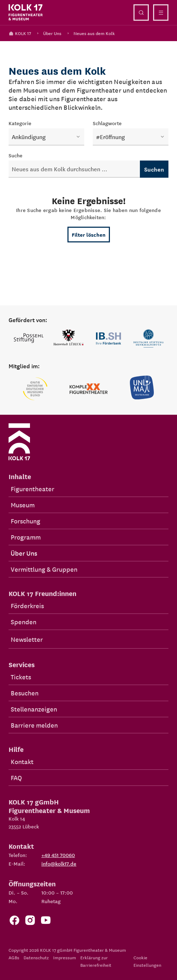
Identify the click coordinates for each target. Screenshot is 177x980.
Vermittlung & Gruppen (44, 569)
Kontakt (22, 761)
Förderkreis (27, 605)
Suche (16, 155)
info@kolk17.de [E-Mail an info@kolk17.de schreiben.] (59, 863)
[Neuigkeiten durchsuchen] (74, 169)
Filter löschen (89, 235)
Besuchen (25, 693)
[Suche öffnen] (141, 13)
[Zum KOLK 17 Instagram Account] (30, 922)
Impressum (65, 957)
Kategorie (20, 123)
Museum (23, 505)
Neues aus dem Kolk (94, 33)
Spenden (24, 622)
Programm (26, 537)
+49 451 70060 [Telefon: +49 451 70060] (58, 855)
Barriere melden (34, 725)
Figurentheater (32, 489)
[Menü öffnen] (161, 13)
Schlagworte (107, 123)
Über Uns (52, 33)
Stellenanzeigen (34, 709)
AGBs (14, 957)
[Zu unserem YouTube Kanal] (46, 922)
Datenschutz (36, 957)
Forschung (26, 521)
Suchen (154, 169)
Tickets (21, 677)
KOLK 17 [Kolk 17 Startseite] (20, 33)
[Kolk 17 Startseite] (26, 13)
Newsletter (27, 639)
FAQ (16, 777)
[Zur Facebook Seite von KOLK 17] (14, 922)
